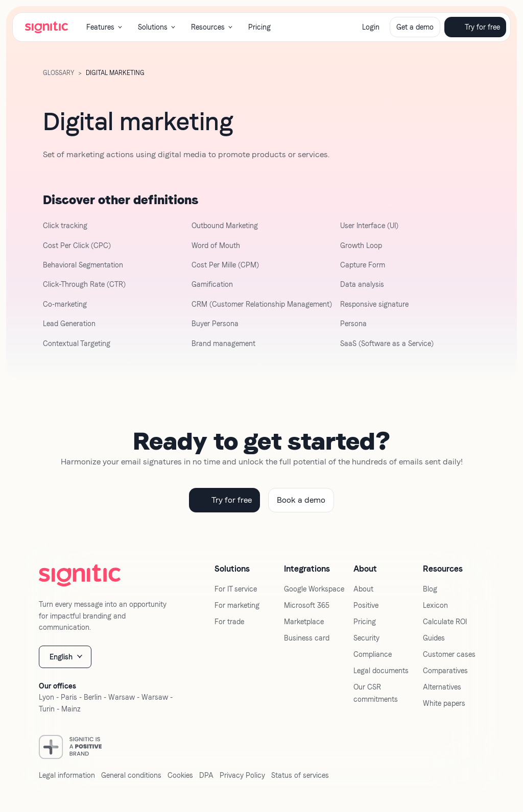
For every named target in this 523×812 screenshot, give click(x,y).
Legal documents (381, 671)
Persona (353, 324)
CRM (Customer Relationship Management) (262, 304)
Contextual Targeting (77, 343)
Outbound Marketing (225, 226)
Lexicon (435, 605)
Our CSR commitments (376, 693)
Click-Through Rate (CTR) (84, 284)
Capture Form (363, 265)
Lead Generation (69, 324)
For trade (229, 622)
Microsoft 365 (307, 605)
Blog (430, 589)
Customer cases (449, 654)
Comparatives (445, 671)
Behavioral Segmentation (83, 265)
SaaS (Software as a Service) (387, 343)
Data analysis (362, 284)
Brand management (223, 343)
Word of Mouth (216, 245)
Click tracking (65, 226)
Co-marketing (65, 304)
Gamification (212, 284)
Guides (434, 638)
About (363, 589)
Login (371, 27)
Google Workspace (314, 589)
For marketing (237, 605)
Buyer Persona (215, 324)
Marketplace (304, 622)
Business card (307, 638)
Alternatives (442, 687)
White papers (444, 703)
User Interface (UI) (369, 226)
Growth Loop (361, 245)
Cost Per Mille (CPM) (225, 265)
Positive (366, 605)
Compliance (373, 654)
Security (366, 638)
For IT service (236, 589)
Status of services (300, 775)
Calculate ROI (445, 622)
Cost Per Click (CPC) (77, 245)
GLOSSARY (58, 73)
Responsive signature (374, 304)
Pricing (259, 27)
